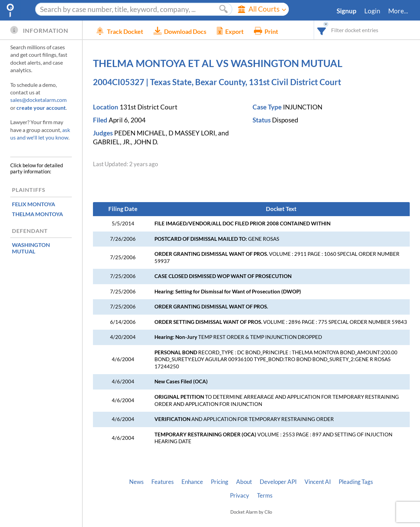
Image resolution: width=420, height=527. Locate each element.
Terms (265, 496)
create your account (41, 108)
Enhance (192, 482)
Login (372, 11)
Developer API (278, 482)
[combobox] (322, 30)
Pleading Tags (356, 482)
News (136, 482)
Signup (347, 11)
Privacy (240, 496)
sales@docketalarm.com (38, 100)
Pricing (220, 482)
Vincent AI (318, 482)
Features (162, 482)
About (244, 482)
